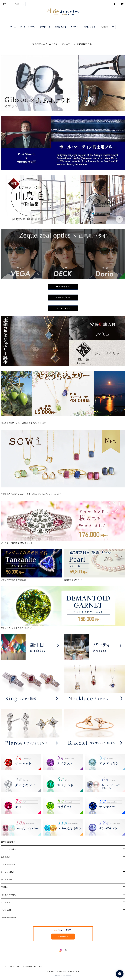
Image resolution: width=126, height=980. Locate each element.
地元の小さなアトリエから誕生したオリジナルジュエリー (25, 423)
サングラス (6, 902)
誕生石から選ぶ (7, 880)
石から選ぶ (6, 857)
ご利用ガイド (45, 27)
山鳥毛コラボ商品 (8, 895)
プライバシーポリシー (11, 967)
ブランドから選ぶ (8, 849)
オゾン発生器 (7, 910)
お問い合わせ (90, 27)
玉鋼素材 (5, 887)
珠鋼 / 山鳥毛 (61, 27)
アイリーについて (28, 27)
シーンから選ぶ (7, 872)
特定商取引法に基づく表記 (32, 967)
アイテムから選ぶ (8, 864)
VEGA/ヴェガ (63, 298)
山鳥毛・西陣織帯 (8, 918)
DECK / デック (63, 308)
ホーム (13, 27)
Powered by (63, 975)
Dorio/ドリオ (63, 287)
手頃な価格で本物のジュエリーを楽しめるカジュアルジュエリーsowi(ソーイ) (33, 494)
